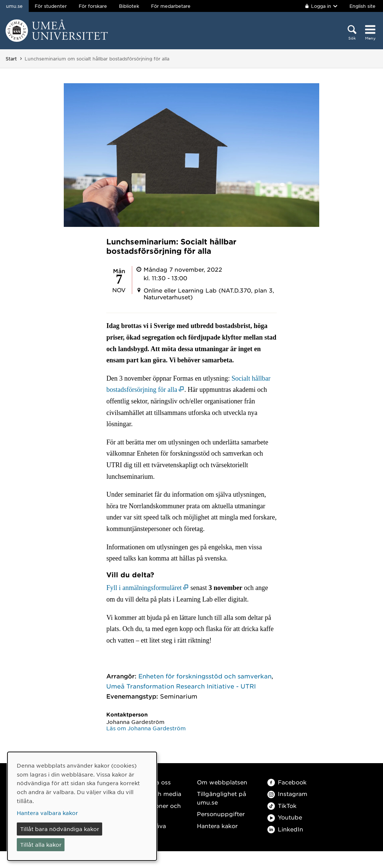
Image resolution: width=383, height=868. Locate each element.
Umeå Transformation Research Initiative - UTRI (181, 686)
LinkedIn (285, 829)
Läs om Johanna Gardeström (146, 728)
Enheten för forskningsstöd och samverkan (205, 676)
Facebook (287, 782)
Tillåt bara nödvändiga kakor (60, 829)
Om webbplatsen (222, 782)
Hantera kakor (217, 826)
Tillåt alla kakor (41, 844)
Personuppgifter (221, 814)
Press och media (157, 794)
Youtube (285, 817)
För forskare (93, 6)
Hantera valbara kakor (47, 813)
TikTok (282, 805)
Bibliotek (129, 6)
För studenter (51, 6)
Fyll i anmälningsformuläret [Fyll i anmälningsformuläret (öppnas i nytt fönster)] (144, 588)
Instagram (287, 794)
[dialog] (82, 806)
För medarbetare (171, 6)
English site (362, 6)
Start (11, 59)
